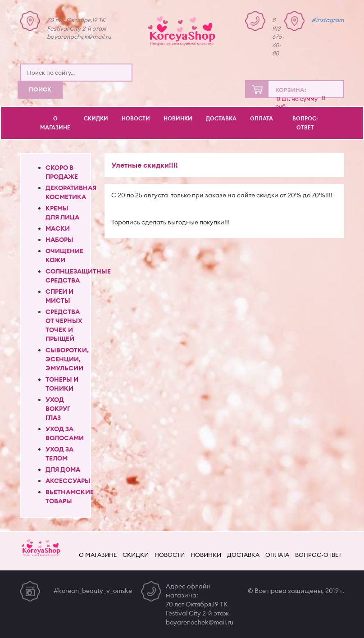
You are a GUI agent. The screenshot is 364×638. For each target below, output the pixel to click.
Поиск (40, 89)
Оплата (262, 118)
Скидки (96, 118)
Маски (58, 228)
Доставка (221, 118)
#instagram (328, 20)
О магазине (55, 123)
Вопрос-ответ (305, 123)
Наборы (59, 240)
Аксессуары (68, 481)
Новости (136, 118)
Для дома (63, 469)
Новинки (178, 118)
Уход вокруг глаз (58, 409)
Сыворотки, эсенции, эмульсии (67, 359)
